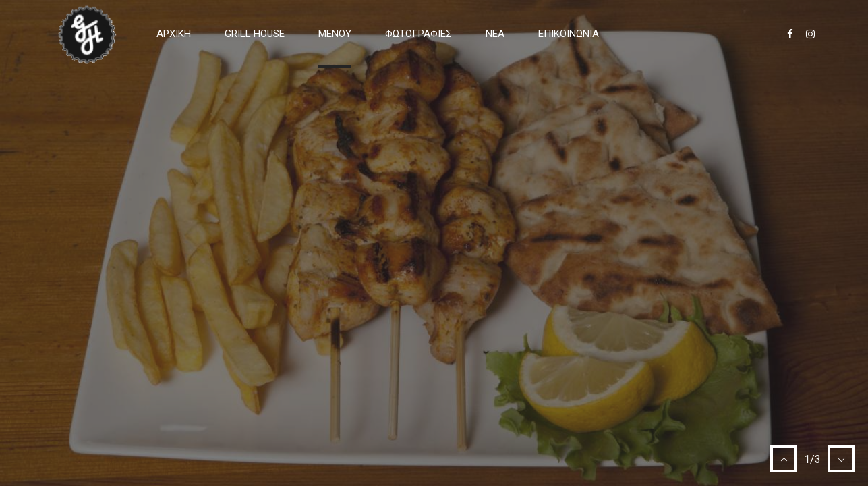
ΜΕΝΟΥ (335, 34)
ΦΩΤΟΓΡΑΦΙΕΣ (418, 34)
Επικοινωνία (569, 34)
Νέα (495, 34)
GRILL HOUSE (255, 34)
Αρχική (174, 34)
